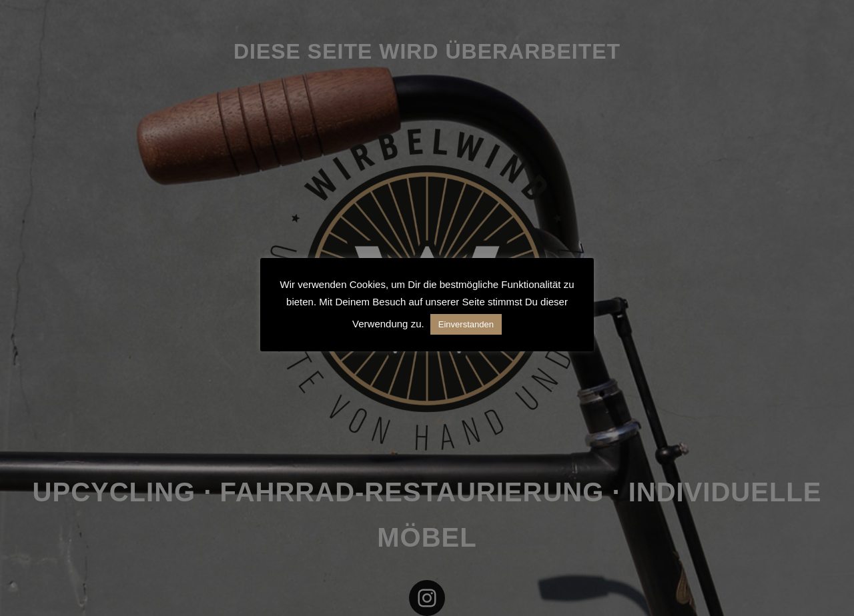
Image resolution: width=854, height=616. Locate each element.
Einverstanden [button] (466, 324)
